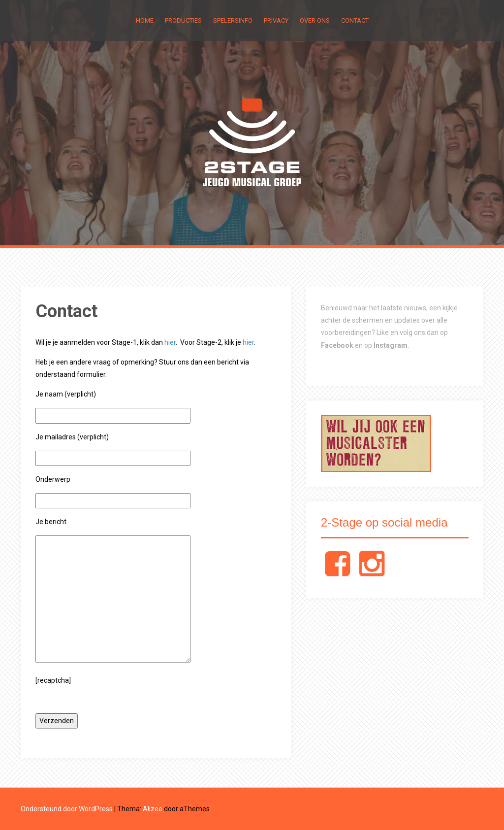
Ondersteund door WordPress (67, 809)
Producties (183, 20)
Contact (355, 20)
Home (145, 20)
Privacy (276, 20)
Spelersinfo (233, 20)
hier (170, 342)
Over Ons (315, 20)
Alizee (153, 809)
